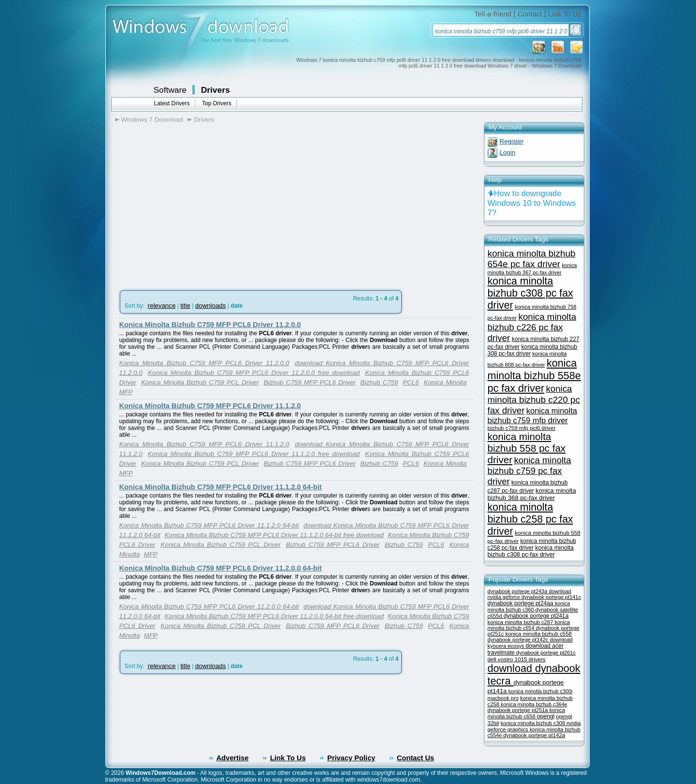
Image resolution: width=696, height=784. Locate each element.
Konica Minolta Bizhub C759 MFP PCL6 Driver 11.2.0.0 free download (254, 373)
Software (170, 90)
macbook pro (503, 698)
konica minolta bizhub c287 (521, 622)
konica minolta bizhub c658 (526, 713)
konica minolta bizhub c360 (529, 606)
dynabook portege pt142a (534, 735)
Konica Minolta (445, 382)
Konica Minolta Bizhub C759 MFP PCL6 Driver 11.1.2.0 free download (254, 454)
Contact (530, 14)
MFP (126, 392)
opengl (546, 716)
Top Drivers (217, 103)
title (185, 306)
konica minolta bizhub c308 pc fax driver (530, 293)
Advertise (233, 758)
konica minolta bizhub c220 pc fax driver (534, 399)
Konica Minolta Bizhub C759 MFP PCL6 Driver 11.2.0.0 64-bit (221, 568)
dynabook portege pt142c (519, 640)
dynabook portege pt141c (551, 597)
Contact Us (415, 758)
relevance (162, 306)
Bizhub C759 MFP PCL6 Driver (310, 382)
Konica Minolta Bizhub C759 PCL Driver (200, 382)
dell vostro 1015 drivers (517, 659)
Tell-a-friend (493, 14)
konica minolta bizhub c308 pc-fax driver (531, 551)
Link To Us (565, 14)
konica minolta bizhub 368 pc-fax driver (532, 494)
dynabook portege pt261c (546, 653)
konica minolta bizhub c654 (529, 625)
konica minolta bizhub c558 (538, 634)
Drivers (216, 90)
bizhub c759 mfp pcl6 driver (522, 428)
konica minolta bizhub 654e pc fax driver (532, 259)
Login (508, 152)
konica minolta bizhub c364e (534, 704)
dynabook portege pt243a (518, 591)
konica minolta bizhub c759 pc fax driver (529, 471)
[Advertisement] (196, 203)
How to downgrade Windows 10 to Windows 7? (532, 203)
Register (512, 141)
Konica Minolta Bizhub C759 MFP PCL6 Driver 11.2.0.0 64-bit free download (274, 616)
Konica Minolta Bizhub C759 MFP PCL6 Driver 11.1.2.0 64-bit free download (274, 535)
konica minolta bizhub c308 (534, 723)
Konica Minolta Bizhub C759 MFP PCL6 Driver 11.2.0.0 (210, 325)
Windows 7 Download (152, 120)
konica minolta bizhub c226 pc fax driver (532, 327)
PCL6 (411, 382)
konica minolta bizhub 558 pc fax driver (527, 448)
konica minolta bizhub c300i (541, 691)
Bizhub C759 (379, 382)
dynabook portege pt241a (536, 616)
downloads (211, 306)
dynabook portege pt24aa (521, 603)
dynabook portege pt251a (519, 710)
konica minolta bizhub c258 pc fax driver (530, 519)
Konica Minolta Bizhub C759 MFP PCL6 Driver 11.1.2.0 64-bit (221, 487)
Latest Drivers (172, 103)
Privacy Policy (351, 758)
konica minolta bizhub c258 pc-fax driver (532, 544)
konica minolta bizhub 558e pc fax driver (534, 376)
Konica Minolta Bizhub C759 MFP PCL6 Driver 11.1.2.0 (210, 406)
